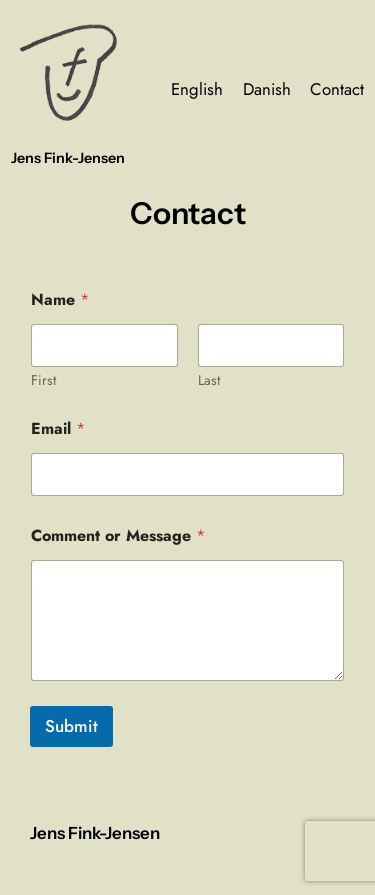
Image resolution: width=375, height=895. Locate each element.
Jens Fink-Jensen (68, 158)
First (43, 380)
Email (58, 428)
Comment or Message (118, 535)
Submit (71, 726)
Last (209, 380)
